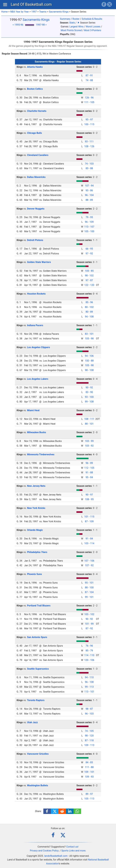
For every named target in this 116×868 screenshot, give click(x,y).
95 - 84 (89, 477)
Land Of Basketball (31, 4)
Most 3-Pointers (93, 30)
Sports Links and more (73, 851)
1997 (34, 12)
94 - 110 (89, 677)
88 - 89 (89, 200)
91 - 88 (89, 473)
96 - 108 (89, 682)
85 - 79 (89, 651)
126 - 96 (89, 98)
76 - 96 (89, 646)
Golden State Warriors (39, 262)
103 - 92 (89, 446)
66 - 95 (89, 249)
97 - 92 (89, 254)
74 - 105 (89, 731)
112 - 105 (89, 468)
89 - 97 (89, 794)
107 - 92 (89, 565)
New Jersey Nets (36, 486)
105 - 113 (89, 799)
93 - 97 (89, 120)
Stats (72, 23)
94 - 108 (89, 317)
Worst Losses (93, 27)
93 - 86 (89, 190)
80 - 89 (89, 312)
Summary (65, 19)
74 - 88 (89, 80)
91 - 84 (89, 539)
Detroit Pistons (35, 240)
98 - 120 (89, 736)
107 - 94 (89, 186)
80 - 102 (89, 307)
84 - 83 (89, 762)
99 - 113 (89, 687)
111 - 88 (89, 767)
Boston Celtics (35, 89)
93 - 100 (89, 397)
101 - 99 (89, 624)
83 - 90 (89, 392)
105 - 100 (89, 231)
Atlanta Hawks (35, 67)
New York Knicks (36, 508)
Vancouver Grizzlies (38, 754)
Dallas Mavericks (36, 177)
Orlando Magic (35, 530)
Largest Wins (77, 27)
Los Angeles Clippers (39, 347)
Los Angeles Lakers (38, 379)
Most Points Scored (71, 30)
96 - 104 (89, 195)
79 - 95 (89, 217)
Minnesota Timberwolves (41, 454)
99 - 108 (89, 402)
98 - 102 (89, 276)
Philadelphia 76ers (37, 552)
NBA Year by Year (19, 12)
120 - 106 (89, 660)
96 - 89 (89, 463)
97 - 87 (89, 280)
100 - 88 (89, 361)
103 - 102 (89, 614)
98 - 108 (89, 370)
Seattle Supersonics (38, 669)
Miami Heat (33, 410)
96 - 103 (89, 714)
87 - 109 (89, 521)
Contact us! (72, 847)
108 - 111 (89, 419)
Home (4, 12)
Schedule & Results (92, 19)
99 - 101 (89, 597)
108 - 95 (89, 499)
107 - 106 (89, 561)
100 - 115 (89, 124)
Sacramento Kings (59, 12)
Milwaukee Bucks (37, 432)
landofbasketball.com (56, 856)
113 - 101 (89, 692)
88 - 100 (89, 588)
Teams (43, 12)
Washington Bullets (38, 785)
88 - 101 (89, 424)
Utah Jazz (32, 722)
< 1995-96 (18, 25)
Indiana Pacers (35, 325)
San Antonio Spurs (37, 637)
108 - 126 (89, 146)
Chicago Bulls (35, 133)
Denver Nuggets (36, 209)
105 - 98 (89, 339)
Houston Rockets (36, 294)
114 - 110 (89, 655)
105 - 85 (89, 271)
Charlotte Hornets (37, 111)
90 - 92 (89, 387)
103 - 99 (89, 441)
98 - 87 (89, 709)
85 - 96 (89, 302)
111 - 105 (89, 102)
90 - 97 (89, 495)
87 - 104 (89, 592)
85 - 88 (89, 168)
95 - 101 (89, 583)
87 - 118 (89, 740)
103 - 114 (89, 543)
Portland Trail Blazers (39, 606)
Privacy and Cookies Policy (44, 851)
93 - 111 (89, 142)
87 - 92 (89, 628)
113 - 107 (89, 227)
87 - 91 (89, 75)
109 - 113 (89, 745)
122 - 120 (89, 285)
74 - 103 (89, 164)
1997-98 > (41, 25)
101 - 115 (89, 517)
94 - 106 (89, 356)
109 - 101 (89, 772)
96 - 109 (89, 222)
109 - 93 (89, 777)
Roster (76, 19)
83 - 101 (89, 334)
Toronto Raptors (36, 700)
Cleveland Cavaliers (38, 155)
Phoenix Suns (34, 574)
